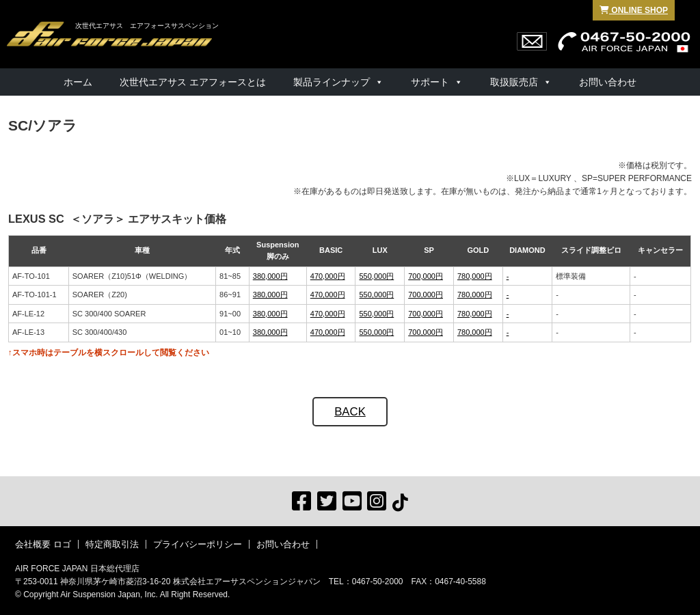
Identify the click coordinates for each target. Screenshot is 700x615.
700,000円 (426, 276)
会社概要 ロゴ (43, 544)
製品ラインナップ (332, 82)
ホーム (78, 82)
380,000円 (270, 276)
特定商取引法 (112, 544)
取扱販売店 (514, 82)
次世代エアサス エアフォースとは (193, 82)
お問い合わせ (608, 82)
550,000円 (376, 276)
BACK (350, 412)
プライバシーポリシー (198, 544)
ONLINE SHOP (634, 10)
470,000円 (328, 276)
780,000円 (475, 276)
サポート (430, 82)
